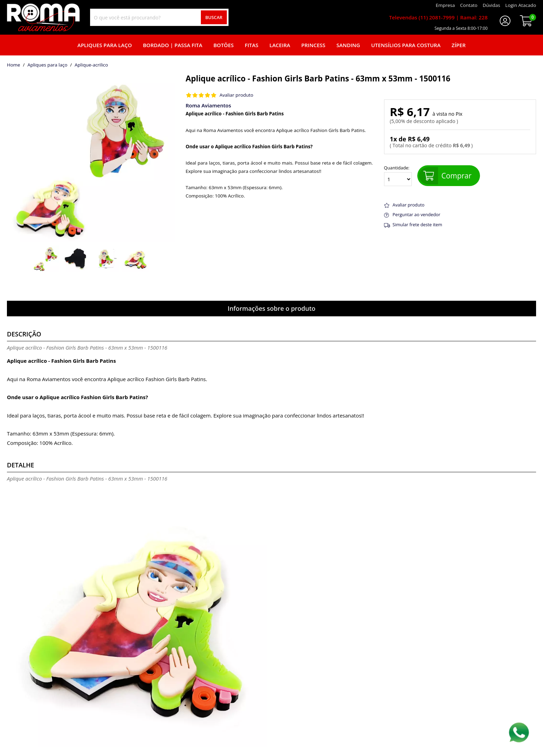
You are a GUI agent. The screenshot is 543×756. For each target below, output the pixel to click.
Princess (313, 45)
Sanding (348, 45)
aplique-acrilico (91, 65)
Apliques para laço (104, 45)
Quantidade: (398, 176)
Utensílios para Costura (406, 45)
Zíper (459, 45)
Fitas (252, 45)
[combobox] (159, 17)
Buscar (214, 17)
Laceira (280, 45)
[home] (43, 17)
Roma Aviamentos (208, 105)
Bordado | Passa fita (173, 45)
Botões (224, 45)
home (14, 65)
